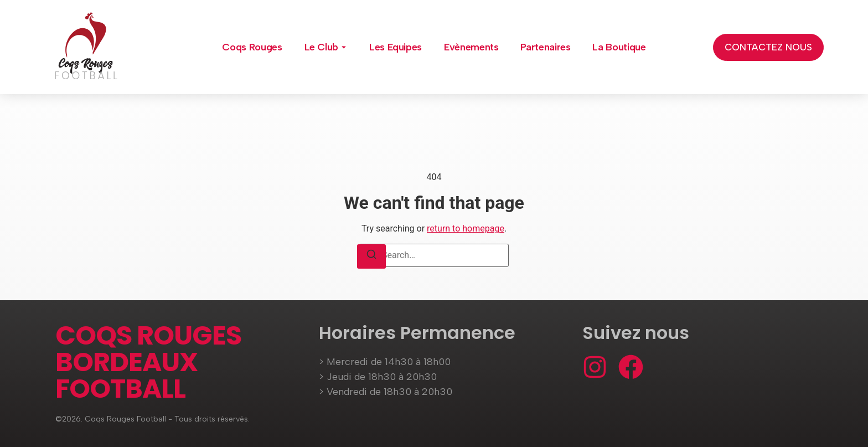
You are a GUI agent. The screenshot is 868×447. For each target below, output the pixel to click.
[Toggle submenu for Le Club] (343, 47)
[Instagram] (595, 367)
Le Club (321, 47)
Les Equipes (396, 47)
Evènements (471, 47)
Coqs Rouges (252, 47)
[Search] (371, 256)
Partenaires (545, 47)
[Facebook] (631, 367)
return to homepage (466, 228)
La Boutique (619, 47)
